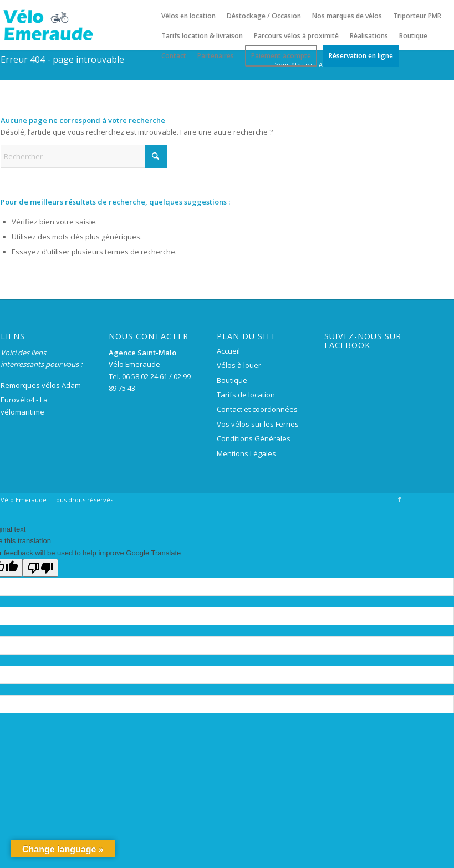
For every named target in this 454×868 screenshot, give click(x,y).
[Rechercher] (84, 156)
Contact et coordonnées (257, 409)
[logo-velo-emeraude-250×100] (48, 25)
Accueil (228, 351)
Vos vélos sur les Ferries (258, 424)
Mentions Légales (246, 453)
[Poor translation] (40, 568)
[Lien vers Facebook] (400, 499)
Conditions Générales (254, 438)
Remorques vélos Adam (41, 385)
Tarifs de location (246, 395)
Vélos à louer (239, 365)
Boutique (232, 380)
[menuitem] (188, 16)
